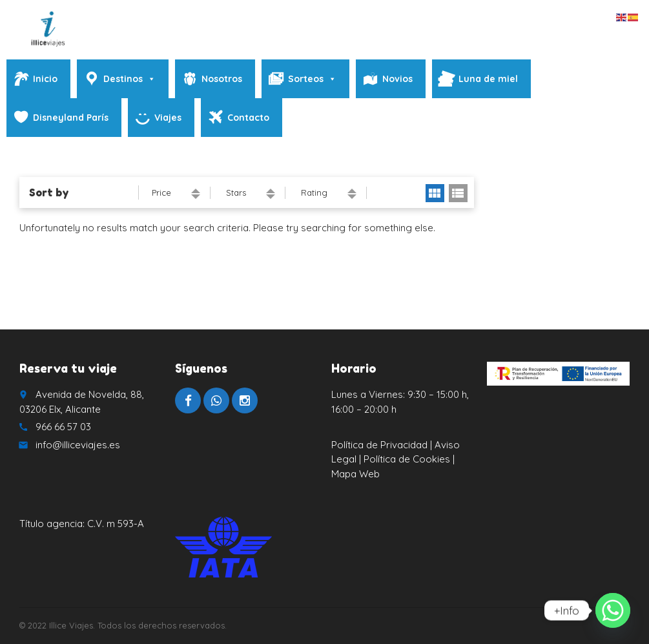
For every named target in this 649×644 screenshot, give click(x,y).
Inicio (45, 79)
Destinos (129, 79)
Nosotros (222, 79)
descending (196, 197)
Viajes (168, 118)
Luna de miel (488, 79)
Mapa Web (355, 474)
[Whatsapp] (613, 610)
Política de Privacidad (379, 445)
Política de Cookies (408, 459)
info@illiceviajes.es (78, 445)
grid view (435, 193)
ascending (196, 191)
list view (458, 193)
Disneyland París (71, 118)
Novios (397, 79)
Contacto (248, 118)
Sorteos (312, 79)
